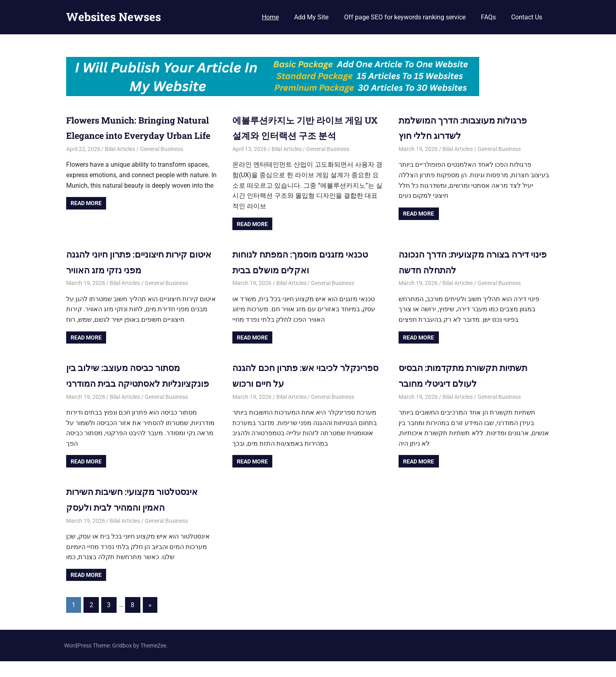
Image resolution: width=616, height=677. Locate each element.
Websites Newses (114, 17)
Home (270, 17)
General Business (162, 164)
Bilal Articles (120, 164)
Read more (86, 219)
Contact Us (527, 17)
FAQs (488, 17)
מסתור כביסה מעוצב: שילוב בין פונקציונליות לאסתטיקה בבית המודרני (129, 383)
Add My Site (311, 17)
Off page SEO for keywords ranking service (405, 17)
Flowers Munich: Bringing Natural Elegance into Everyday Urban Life (140, 135)
